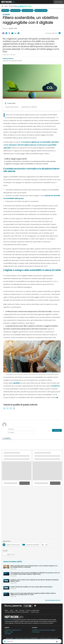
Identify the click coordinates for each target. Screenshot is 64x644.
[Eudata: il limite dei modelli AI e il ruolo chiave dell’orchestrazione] (32, 588)
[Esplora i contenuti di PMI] (45, 544)
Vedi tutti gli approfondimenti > (53, 600)
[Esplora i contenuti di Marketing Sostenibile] (31, 544)
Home (5, 28)
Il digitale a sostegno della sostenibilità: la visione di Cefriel (26, 164)
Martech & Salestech (41, 10)
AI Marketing (5, 10)
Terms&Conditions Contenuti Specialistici (17, 612)
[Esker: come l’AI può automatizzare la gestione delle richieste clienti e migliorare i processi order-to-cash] (32, 595)
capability (16, 383)
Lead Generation (15, 10)
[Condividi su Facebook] (3, 33)
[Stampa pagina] (18, 33)
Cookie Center (35, 612)
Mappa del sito (32, 642)
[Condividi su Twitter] (9, 33)
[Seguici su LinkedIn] (35, 606)
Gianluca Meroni (8, 59)
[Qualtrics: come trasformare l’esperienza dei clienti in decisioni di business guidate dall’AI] (32, 581)
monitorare (55, 386)
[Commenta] (57, 430)
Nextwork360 (8, 620)
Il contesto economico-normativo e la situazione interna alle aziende (30, 161)
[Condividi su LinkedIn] (6, 33)
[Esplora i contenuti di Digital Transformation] (12, 544)
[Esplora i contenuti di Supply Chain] (9, 554)
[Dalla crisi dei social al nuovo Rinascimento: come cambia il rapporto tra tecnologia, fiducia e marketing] (32, 567)
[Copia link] (15, 33)
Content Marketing (27, 10)
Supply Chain (13, 28)
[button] (5, 6)
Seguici (28, 606)
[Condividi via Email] (12, 33)
